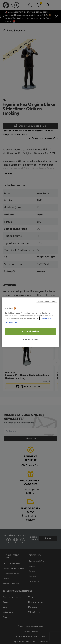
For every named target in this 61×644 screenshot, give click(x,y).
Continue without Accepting (47, 301)
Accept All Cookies (30, 331)
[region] (31, 322)
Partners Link (12, 323)
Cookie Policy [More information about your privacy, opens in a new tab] (45, 318)
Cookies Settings (30, 339)
